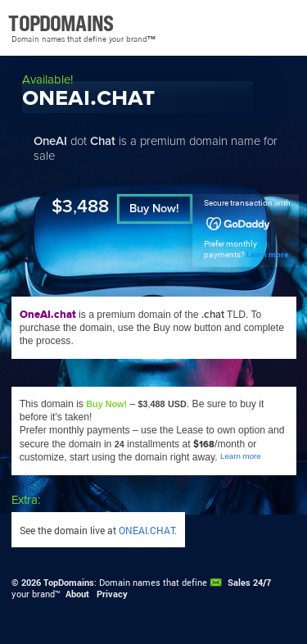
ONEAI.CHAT (147, 530)
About (77, 594)
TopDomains (69, 583)
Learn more (267, 254)
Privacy (112, 594)
